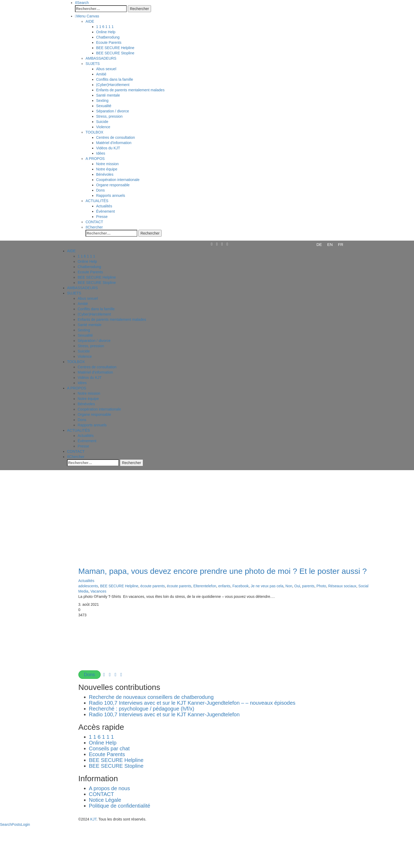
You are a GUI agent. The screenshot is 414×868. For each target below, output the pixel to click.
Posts (16, 824)
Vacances (98, 591)
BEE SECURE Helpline (119, 586)
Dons (90, 675)
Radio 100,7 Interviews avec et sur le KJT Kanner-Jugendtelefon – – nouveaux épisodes (192, 703)
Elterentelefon (205, 586)
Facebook (240, 586)
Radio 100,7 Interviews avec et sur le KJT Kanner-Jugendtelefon (164, 714)
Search (6, 824)
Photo (321, 586)
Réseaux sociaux (342, 586)
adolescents (88, 586)
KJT (93, 819)
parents (308, 586)
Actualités (86, 581)
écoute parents (153, 586)
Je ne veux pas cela (267, 586)
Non (289, 586)
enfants (224, 586)
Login (25, 824)
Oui (297, 586)
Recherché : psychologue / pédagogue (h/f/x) (142, 709)
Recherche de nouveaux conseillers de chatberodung (154, 697)
